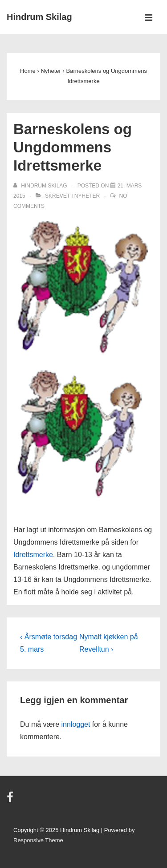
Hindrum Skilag (39, 17)
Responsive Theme (38, 840)
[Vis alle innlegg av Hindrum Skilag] (41, 186)
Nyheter (87, 196)
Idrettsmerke (33, 555)
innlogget (75, 724)
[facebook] (11, 800)
